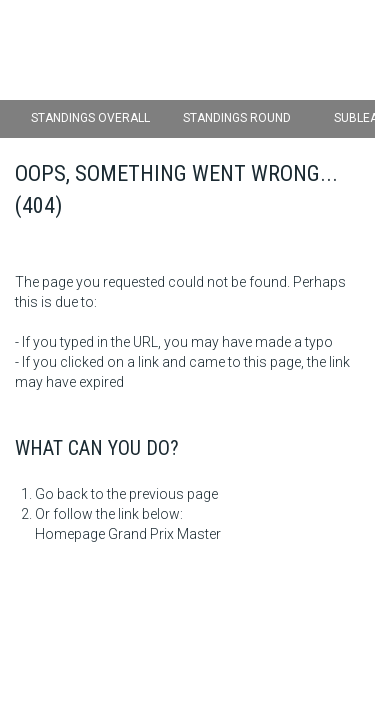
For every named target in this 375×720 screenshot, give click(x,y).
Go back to (69, 494)
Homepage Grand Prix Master (128, 534)
